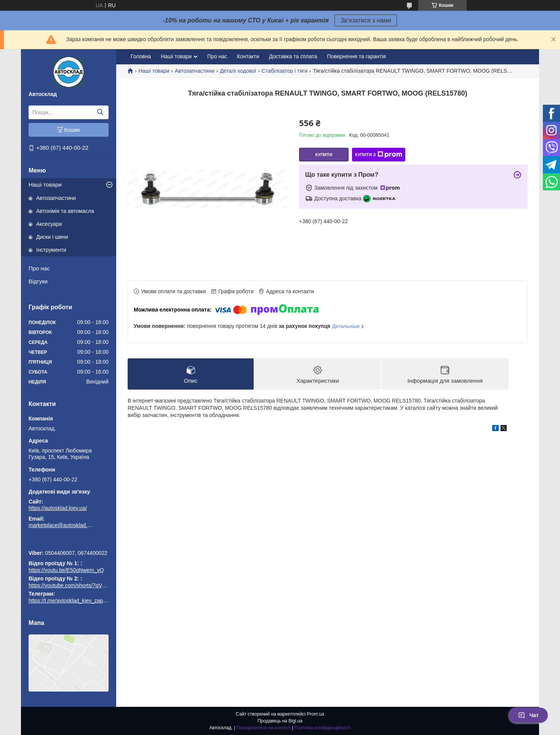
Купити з (379, 155)
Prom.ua (316, 714)
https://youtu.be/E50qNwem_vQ (66, 570)
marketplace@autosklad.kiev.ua (61, 525)
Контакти (248, 56)
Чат (528, 715)
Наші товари (45, 185)
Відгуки (38, 281)
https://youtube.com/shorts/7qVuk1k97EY (77, 585)
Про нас (39, 268)
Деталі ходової (238, 71)
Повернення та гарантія (357, 56)
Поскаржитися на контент (264, 728)
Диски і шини (52, 237)
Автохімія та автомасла (65, 211)
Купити (324, 155)
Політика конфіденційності (323, 728)
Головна (141, 56)
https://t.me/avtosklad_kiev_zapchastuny (69, 542)
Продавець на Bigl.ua (280, 721)
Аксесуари (49, 224)
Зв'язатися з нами (366, 20)
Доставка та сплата (293, 56)
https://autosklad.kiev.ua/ (58, 508)
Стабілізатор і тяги (285, 71)
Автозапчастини (56, 198)
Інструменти (51, 250)
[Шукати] (100, 112)
